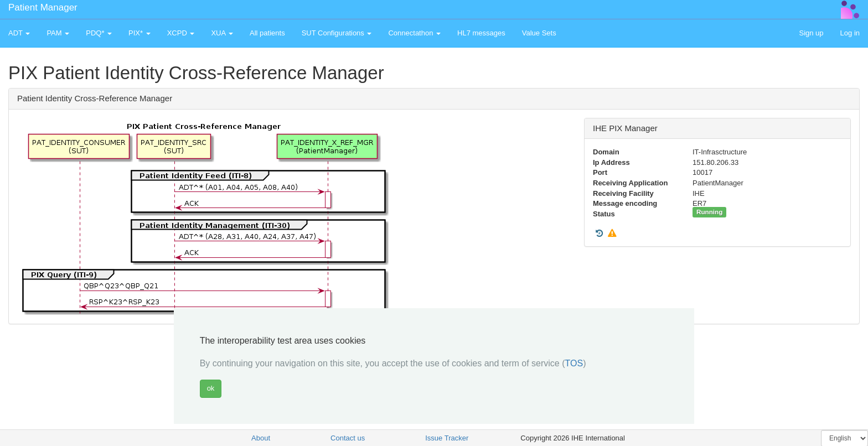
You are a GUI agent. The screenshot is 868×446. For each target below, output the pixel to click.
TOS (574, 363)
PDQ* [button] (99, 33)
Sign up (811, 33)
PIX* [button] (139, 33)
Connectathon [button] (414, 33)
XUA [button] (222, 33)
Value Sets (539, 33)
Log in (850, 33)
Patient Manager (43, 7)
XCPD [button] (181, 33)
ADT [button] (19, 33)
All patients (267, 33)
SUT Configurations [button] (337, 33)
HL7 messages (481, 33)
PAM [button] (58, 33)
